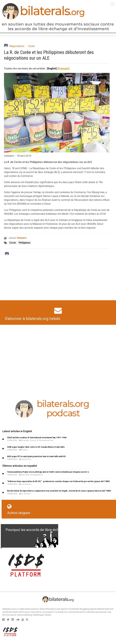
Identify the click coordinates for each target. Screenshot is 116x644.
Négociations (17, 46)
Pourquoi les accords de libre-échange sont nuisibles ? (49, 530)
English (52, 69)
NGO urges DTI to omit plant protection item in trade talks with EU (36, 456)
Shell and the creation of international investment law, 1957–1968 (37, 438)
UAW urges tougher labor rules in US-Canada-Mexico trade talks (36, 447)
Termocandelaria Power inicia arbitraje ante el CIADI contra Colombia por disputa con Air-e (48, 472)
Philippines (25, 243)
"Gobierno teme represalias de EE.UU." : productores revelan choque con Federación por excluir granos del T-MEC (59, 481)
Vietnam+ (22, 238)
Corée (31, 46)
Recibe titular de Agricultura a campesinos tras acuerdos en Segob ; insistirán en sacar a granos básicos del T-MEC (59, 491)
